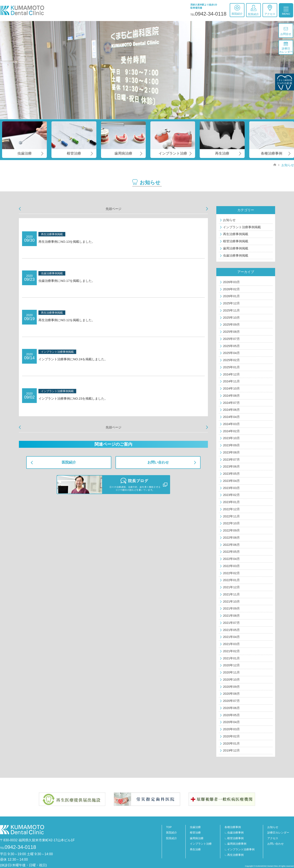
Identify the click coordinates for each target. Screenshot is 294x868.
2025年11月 (231, 310)
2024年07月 (231, 403)
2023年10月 (231, 438)
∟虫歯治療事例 (234, 833)
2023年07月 (231, 459)
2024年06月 (231, 410)
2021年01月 (231, 658)
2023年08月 (231, 452)
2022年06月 (231, 545)
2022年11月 (231, 516)
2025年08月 (231, 332)
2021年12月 (231, 587)
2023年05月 (231, 474)
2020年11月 (231, 672)
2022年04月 (231, 559)
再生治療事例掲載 (236, 234)
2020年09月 (231, 687)
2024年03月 (231, 424)
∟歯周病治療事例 (235, 844)
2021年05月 (231, 630)
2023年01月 (231, 502)
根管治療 (195, 833)
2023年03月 (231, 488)
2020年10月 (231, 679)
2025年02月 (231, 360)
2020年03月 (231, 729)
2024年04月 (231, 417)
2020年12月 (231, 665)
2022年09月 (231, 530)
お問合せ (286, 31)
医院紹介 (237, 10)
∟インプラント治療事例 (240, 849)
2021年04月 (231, 637)
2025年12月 (231, 303)
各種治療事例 (233, 827)
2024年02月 (231, 431)
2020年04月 (231, 722)
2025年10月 (231, 317)
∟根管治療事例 (234, 838)
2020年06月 (231, 708)
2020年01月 (231, 743)
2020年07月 (231, 701)
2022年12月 (231, 509)
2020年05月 (231, 715)
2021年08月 (231, 616)
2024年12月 (231, 374)
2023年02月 (231, 495)
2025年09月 (231, 324)
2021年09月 (231, 608)
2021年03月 (231, 644)
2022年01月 (231, 580)
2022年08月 (231, 537)
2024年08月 (231, 396)
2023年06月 (231, 466)
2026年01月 (231, 296)
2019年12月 (231, 750)
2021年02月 (231, 651)
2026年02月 (231, 289)
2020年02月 (231, 736)
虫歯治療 (195, 827)
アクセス (270, 10)
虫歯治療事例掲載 (236, 255)
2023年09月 (231, 445)
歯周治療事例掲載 (236, 248)
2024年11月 (231, 381)
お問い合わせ (158, 462)
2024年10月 (231, 388)
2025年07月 (231, 339)
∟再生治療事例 (234, 855)
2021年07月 (231, 623)
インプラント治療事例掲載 (242, 227)
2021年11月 (231, 594)
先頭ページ (113, 209)
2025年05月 (231, 346)
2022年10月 (231, 523)
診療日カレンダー (286, 48)
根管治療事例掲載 (236, 241)
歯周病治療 (197, 838)
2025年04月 (231, 353)
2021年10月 (231, 601)
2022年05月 (231, 552)
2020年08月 (231, 694)
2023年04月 (231, 481)
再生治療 (195, 849)
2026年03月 (231, 282)
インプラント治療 (201, 844)
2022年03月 (231, 566)
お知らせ (287, 165)
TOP (169, 827)
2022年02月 (231, 573)
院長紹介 (253, 10)
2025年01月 (231, 367)
